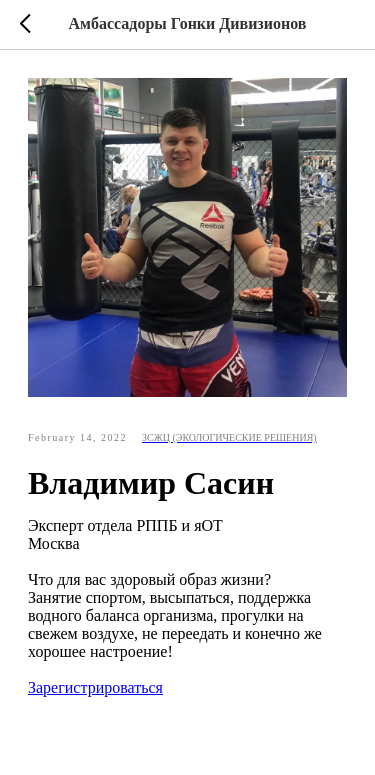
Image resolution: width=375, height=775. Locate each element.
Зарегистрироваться (95, 687)
